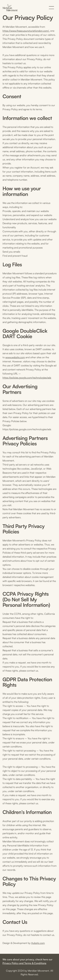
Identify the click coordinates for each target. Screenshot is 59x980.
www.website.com (15, 357)
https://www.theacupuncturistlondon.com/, (26, 31)
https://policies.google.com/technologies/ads (27, 378)
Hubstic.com (38, 943)
